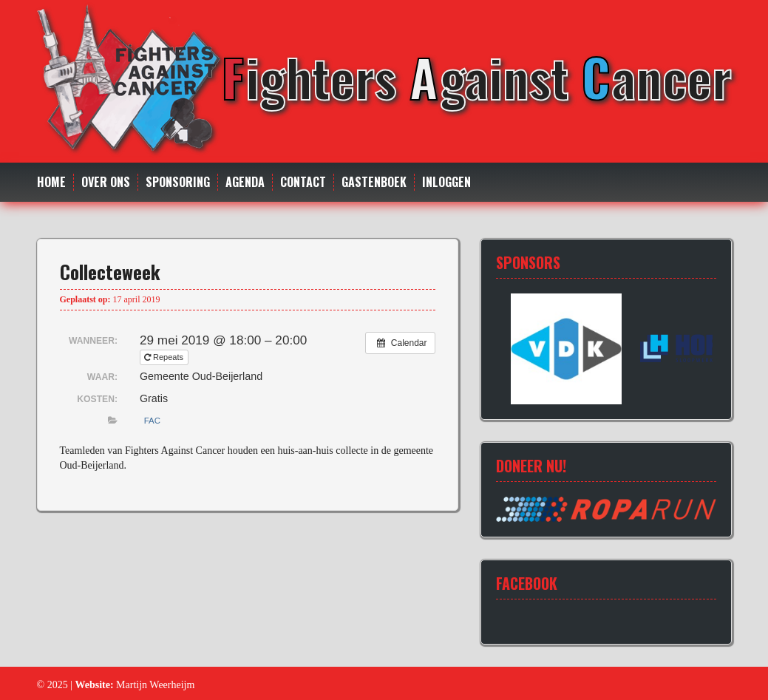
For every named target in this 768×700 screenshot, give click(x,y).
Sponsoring (178, 182)
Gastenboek (374, 182)
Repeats (165, 357)
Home (51, 182)
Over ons (106, 182)
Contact (303, 182)
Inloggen (446, 182)
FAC (152, 421)
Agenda (245, 182)
